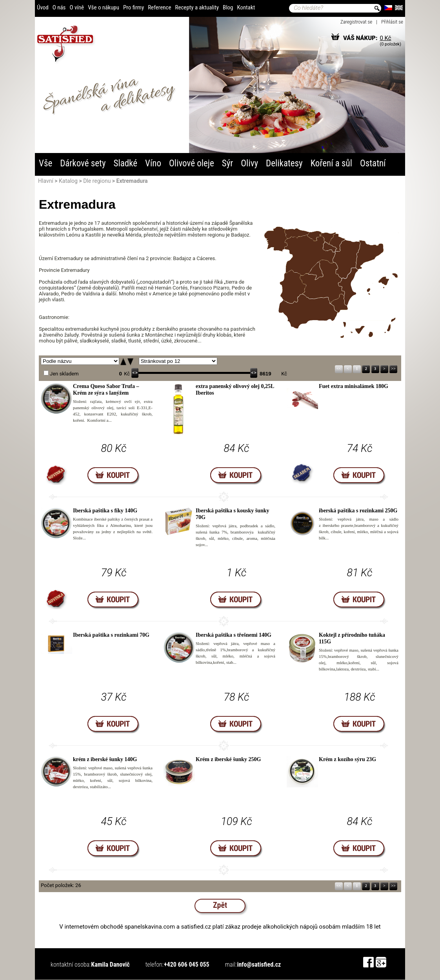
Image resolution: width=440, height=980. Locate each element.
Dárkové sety (83, 163)
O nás (59, 7)
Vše (45, 163)
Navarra (339, 243)
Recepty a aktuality (197, 7)
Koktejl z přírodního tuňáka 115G (352, 638)
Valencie (348, 288)
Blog (228, 7)
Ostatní (373, 163)
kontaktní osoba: (71, 965)
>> (393, 369)
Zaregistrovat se (356, 22)
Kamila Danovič (110, 965)
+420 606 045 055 (187, 965)
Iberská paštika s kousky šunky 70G (233, 514)
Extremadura (293, 288)
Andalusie (308, 311)
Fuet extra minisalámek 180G (354, 386)
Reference (159, 7)
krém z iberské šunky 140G (105, 759)
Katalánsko (370, 255)
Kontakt (246, 7)
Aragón (347, 260)
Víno (153, 163)
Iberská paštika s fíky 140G (105, 511)
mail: (231, 965)
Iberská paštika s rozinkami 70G (111, 635)
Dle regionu (97, 181)
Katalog (68, 181)
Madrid (317, 271)
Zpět (220, 905)
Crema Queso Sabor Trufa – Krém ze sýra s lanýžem (106, 390)
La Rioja (330, 247)
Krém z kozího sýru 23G (347, 759)
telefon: (155, 965)
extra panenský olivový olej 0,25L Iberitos (235, 390)
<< (339, 369)
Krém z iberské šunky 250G (228, 759)
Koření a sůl (331, 163)
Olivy (249, 163)
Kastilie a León (309, 256)
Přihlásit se (392, 22)
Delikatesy (284, 163)
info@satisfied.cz (259, 965)
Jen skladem (64, 374)
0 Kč (385, 38)
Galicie (276, 239)
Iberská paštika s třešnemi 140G (234, 635)
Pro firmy (134, 7)
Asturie (297, 233)
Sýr (228, 163)
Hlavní (46, 181)
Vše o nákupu (104, 7)
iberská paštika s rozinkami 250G (358, 511)
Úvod (43, 7)
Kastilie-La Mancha (322, 282)
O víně (77, 7)
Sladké (125, 163)
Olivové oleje (192, 163)
